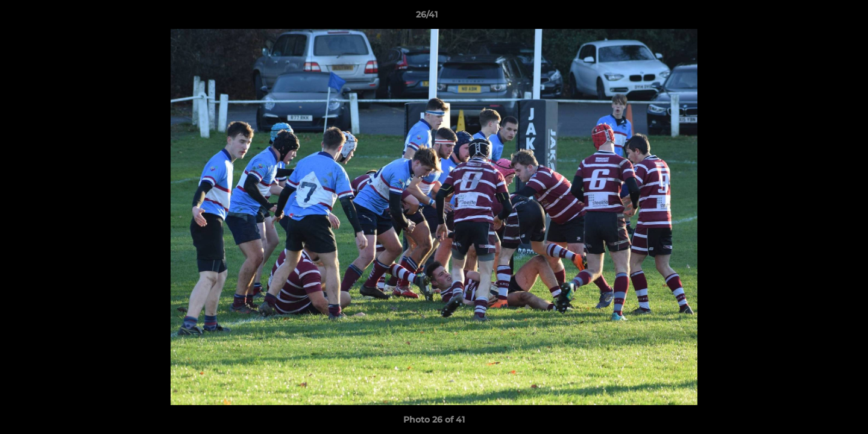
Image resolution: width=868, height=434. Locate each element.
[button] (817, 17)
